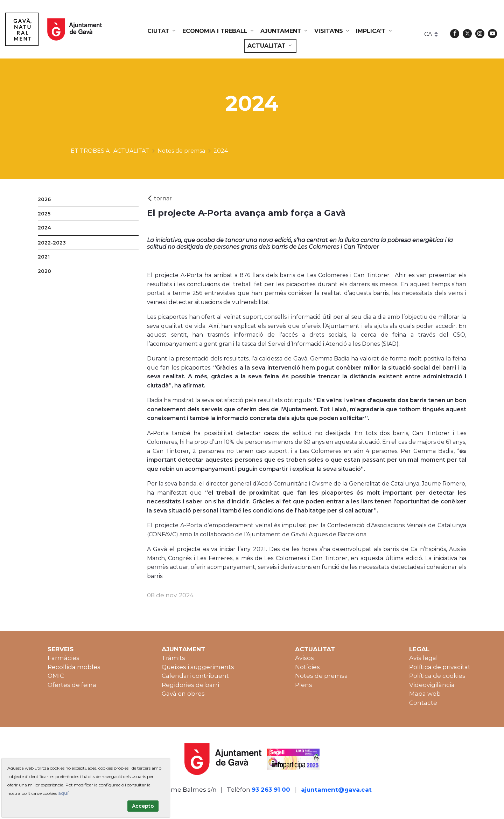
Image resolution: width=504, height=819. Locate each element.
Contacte (423, 703)
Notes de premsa (321, 676)
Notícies (307, 667)
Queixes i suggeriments (198, 667)
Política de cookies (437, 676)
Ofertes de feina (72, 685)
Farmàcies (64, 658)
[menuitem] (162, 31)
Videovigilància (432, 685)
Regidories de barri (190, 685)
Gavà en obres (183, 694)
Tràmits (173, 658)
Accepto (143, 806)
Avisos (304, 658)
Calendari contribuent (195, 676)
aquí (63, 793)
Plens (304, 685)
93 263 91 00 (271, 790)
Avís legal (423, 658)
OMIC (56, 676)
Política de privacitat (440, 667)
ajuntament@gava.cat (336, 790)
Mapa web (425, 694)
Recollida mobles (74, 667)
